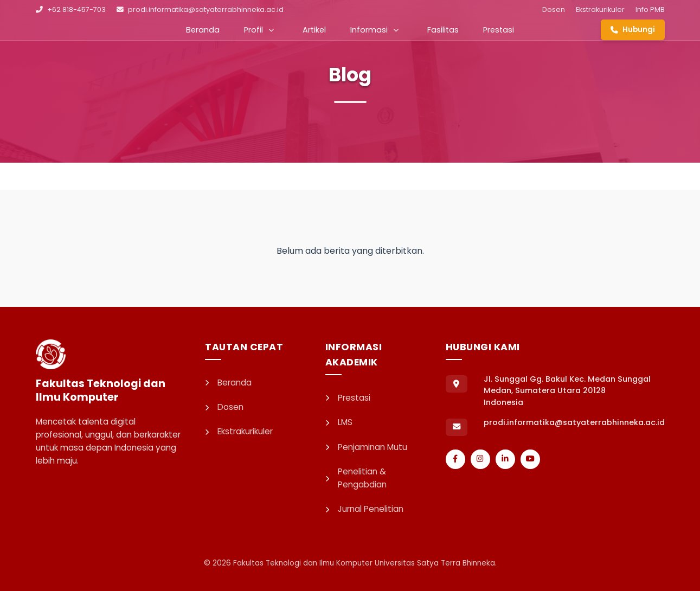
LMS (339, 422)
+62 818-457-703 (71, 9)
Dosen (554, 9)
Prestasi (499, 30)
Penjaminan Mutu (366, 447)
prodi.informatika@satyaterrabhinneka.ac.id (200, 9)
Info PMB (650, 9)
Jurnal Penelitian (364, 509)
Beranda (203, 30)
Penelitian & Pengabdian (356, 478)
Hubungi (633, 30)
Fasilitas (443, 30)
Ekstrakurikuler (600, 9)
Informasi (374, 30)
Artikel (314, 30)
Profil (259, 30)
